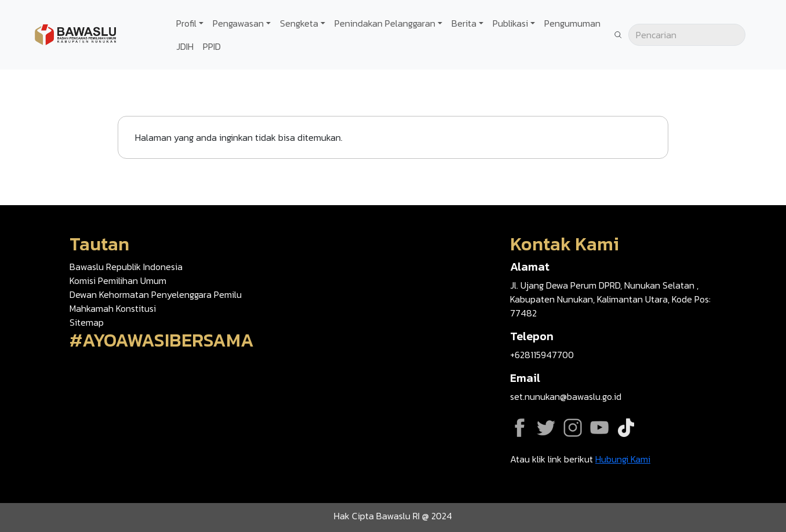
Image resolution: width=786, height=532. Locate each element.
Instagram (573, 428)
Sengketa (299, 23)
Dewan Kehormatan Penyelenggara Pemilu (156, 294)
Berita (464, 23)
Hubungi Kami (623, 459)
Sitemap (87, 322)
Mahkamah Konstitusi (113, 308)
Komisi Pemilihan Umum (118, 280)
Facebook (519, 428)
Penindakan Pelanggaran (385, 23)
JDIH (185, 46)
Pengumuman (572, 23)
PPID (212, 46)
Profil (186, 23)
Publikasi (510, 23)
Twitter (546, 428)
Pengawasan (238, 23)
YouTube (599, 428)
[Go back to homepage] (75, 34)
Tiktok (626, 428)
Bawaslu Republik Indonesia (126, 267)
